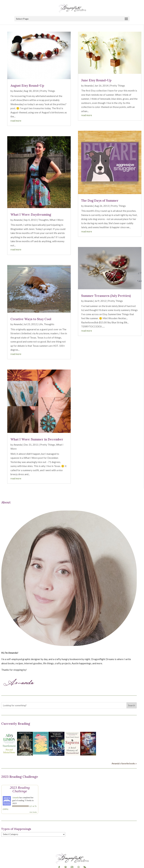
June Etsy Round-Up (96, 80)
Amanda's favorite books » (124, 763)
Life (41, 324)
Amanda (18, 91)
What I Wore (57, 220)
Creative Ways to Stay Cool (31, 319)
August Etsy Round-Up (27, 86)
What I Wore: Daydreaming (31, 215)
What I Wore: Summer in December (37, 439)
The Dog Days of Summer (100, 201)
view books (33, 812)
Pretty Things (48, 91)
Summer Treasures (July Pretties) (106, 296)
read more (16, 121)
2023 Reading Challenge (20, 789)
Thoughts (43, 220)
